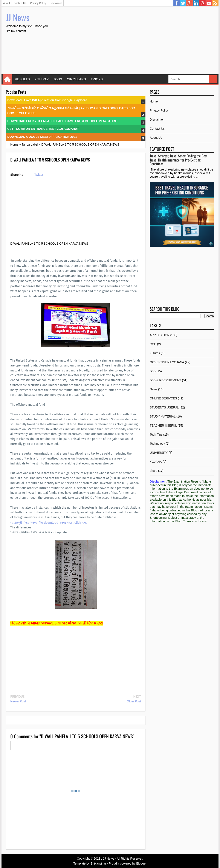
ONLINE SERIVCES (163, 398)
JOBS (58, 79)
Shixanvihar (98, 863)
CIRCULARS (76, 79)
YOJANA (156, 462)
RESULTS (22, 79)
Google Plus (189, 3)
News (154, 389)
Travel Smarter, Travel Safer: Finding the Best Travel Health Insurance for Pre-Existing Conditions (179, 160)
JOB (153, 371)
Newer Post (18, 701)
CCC (153, 344)
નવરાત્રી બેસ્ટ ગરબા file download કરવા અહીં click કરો (49, 523)
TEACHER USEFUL (163, 425)
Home (7, 79)
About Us (156, 138)
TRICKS (97, 79)
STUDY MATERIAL (163, 416)
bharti (154, 471)
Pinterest (202, 3)
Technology (157, 444)
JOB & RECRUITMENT (165, 380)
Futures (155, 353)
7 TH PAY (42, 79)
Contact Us (20, 3)
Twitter (183, 3)
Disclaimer (56, 3)
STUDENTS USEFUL (164, 407)
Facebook (177, 3)
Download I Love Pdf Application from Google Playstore (47, 100)
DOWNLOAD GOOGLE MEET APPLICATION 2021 (42, 137)
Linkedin (196, 3)
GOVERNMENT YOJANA (167, 362)
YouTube (209, 3)
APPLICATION (160, 335)
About (7, 3)
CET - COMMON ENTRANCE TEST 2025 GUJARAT (43, 129)
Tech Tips (156, 435)
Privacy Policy (38, 3)
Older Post (134, 701)
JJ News (18, 17)
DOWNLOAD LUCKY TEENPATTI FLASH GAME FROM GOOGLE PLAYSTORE (62, 121)
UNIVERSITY (159, 453)
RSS (215, 3)
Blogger (141, 863)
